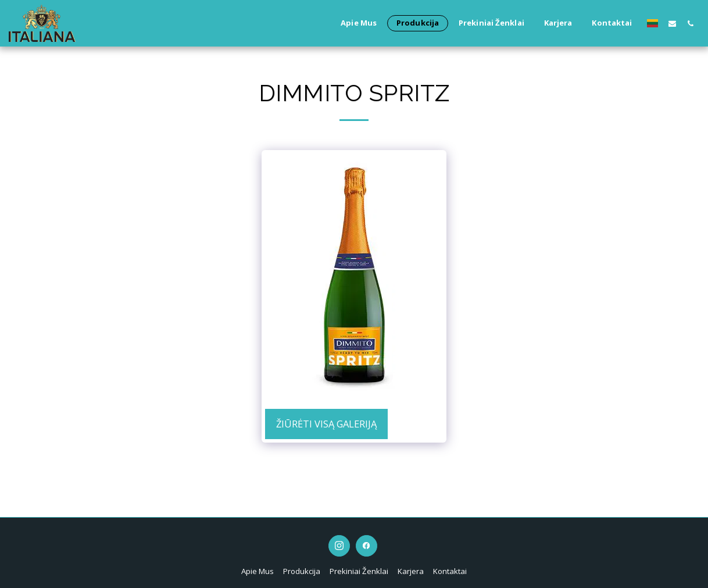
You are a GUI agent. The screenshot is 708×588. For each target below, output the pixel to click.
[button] (672, 23)
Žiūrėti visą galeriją (326, 424)
